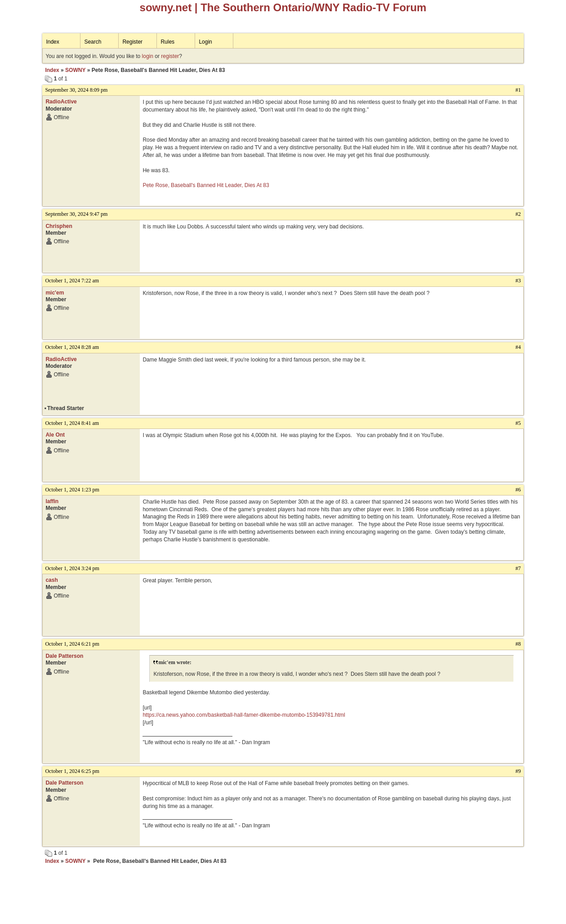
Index (52, 42)
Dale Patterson (64, 656)
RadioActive (61, 102)
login (148, 56)
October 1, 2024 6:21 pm (72, 644)
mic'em (55, 293)
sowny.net (166, 7)
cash (51, 580)
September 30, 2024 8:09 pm (76, 90)
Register (132, 42)
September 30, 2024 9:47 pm (76, 214)
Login (205, 42)
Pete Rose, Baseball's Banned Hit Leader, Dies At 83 (206, 185)
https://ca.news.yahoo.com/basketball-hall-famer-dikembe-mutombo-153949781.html (244, 715)
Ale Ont (55, 435)
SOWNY (75, 70)
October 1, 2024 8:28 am (72, 347)
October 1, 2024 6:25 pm (72, 771)
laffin (52, 501)
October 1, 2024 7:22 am (72, 281)
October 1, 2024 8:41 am (72, 423)
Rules (167, 42)
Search (93, 42)
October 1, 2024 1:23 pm (72, 490)
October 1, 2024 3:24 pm (72, 568)
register (170, 56)
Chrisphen (59, 226)
